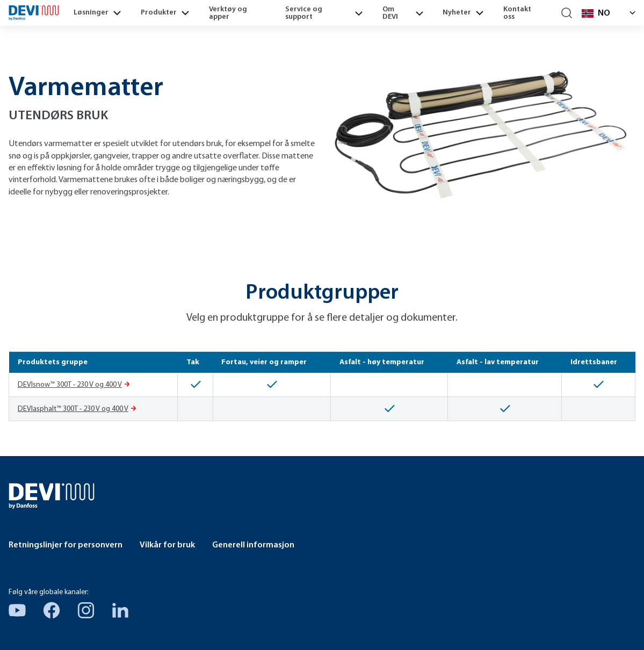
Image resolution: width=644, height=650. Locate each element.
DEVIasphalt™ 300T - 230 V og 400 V (73, 409)
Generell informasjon (253, 545)
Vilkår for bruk (167, 545)
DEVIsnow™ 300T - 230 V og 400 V (70, 385)
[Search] (567, 13)
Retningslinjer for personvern (66, 545)
